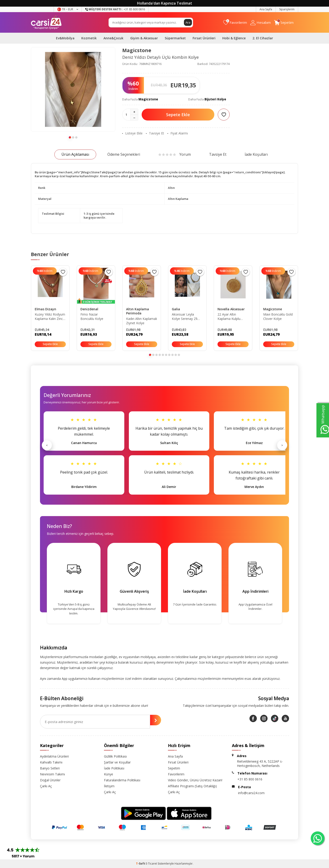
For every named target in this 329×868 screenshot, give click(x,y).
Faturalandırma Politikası (122, 780)
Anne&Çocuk (113, 38)
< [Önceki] (47, 445)
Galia (176, 309)
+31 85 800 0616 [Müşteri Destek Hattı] (115, 9)
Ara (188, 22)
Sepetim (174, 768)
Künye (109, 774)
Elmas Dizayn (45, 309)
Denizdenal (89, 309)
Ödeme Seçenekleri (124, 154)
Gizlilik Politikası (115, 756)
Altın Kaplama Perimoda (138, 311)
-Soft (141, 864)
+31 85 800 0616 (250, 779)
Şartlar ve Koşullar (117, 762)
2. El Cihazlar (263, 38)
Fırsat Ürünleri (204, 38)
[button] (70, 137)
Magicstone (137, 50)
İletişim (109, 786)
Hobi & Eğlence (234, 38)
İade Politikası (114, 768)
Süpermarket (175, 38)
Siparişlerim (287, 9)
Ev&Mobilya (65, 38)
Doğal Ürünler (50, 780)
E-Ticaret (151, 864)
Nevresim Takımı (52, 774)
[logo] (46, 22)
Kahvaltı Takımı (51, 762)
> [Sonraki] (282, 445)
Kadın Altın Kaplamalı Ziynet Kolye (142, 321)
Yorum (175, 154)
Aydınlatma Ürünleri (54, 756)
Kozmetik (89, 38)
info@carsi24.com (251, 793)
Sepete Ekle (178, 115)
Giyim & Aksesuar (144, 38)
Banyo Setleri (50, 768)
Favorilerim (176, 774)
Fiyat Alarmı (178, 133)
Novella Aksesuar (231, 309)
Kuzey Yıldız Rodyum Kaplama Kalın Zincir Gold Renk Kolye (50, 317)
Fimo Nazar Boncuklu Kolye (92, 317)
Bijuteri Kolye (215, 99)
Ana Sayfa (266, 9)
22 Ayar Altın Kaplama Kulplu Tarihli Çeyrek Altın (231, 317)
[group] (73, 89)
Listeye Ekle (132, 133)
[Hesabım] (261, 23)
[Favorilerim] (235, 23)
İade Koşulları (256, 154)
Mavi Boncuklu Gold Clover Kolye (278, 317)
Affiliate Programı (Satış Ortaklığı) (192, 786)
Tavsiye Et (155, 133)
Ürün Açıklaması (75, 154)
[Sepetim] (284, 23)
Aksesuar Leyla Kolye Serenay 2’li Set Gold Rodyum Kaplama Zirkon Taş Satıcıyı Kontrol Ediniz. (187, 317)
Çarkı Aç (46, 786)
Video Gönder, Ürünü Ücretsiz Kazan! (195, 780)
